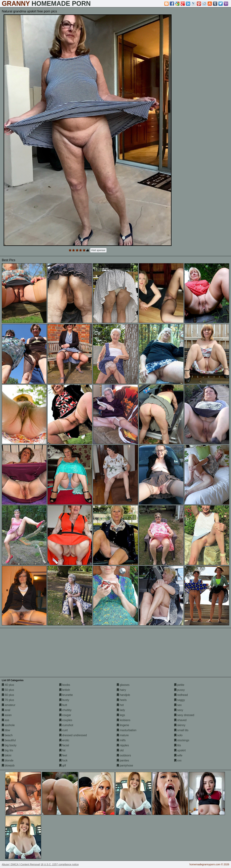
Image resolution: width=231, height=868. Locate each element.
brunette (66, 695)
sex (178, 705)
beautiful (9, 740)
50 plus (8, 690)
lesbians (124, 720)
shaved (180, 720)
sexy (179, 710)
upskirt (180, 750)
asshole (8, 725)
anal (6, 710)
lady (121, 710)
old (120, 750)
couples (66, 720)
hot (120, 705)
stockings (182, 740)
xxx (178, 760)
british (65, 690)
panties (123, 760)
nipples (123, 745)
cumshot (66, 725)
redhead (181, 695)
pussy (179, 690)
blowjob (8, 765)
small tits (181, 730)
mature (123, 735)
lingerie (123, 725)
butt (63, 705)
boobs (65, 685)
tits (178, 745)
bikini (7, 755)
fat (62, 750)
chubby (65, 710)
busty (64, 700)
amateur (9, 705)
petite (179, 685)
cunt (64, 730)
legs (121, 715)
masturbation (127, 730)
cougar (65, 715)
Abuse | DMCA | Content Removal (21, 864)
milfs (121, 740)
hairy (121, 690)
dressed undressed (73, 735)
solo (178, 735)
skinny (180, 725)
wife (178, 755)
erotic (64, 740)
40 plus (8, 685)
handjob (123, 695)
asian (7, 715)
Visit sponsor (98, 250)
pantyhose (125, 765)
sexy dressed (184, 715)
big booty (9, 745)
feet (63, 755)
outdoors (124, 755)
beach (7, 735)
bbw (6, 730)
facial (64, 745)
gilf (63, 765)
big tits (7, 750)
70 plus (8, 700)
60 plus (8, 695)
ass (5, 720)
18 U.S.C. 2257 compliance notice (60, 864)
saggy (180, 700)
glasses (123, 685)
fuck (63, 760)
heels (122, 700)
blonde (8, 760)
